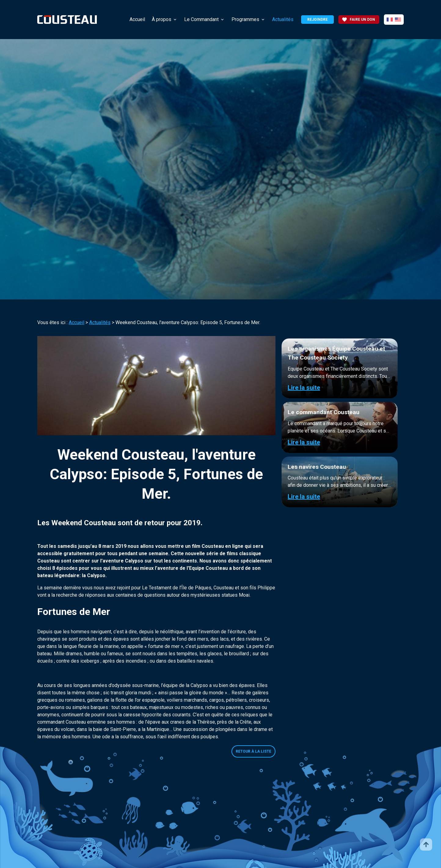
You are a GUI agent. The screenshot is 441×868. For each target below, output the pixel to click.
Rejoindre (317, 20)
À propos (162, 19)
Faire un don (358, 20)
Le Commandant (201, 19)
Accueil (137, 19)
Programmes (245, 19)
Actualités (283, 19)
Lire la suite (304, 388)
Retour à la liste (253, 751)
